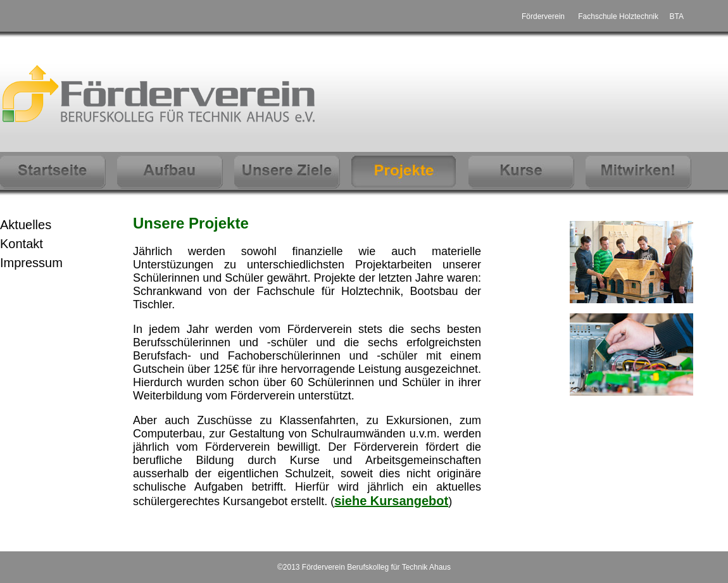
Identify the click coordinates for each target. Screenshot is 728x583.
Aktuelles (26, 225)
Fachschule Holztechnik (618, 16)
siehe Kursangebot (391, 501)
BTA (677, 16)
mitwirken (644, 171)
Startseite (59, 171)
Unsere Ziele (293, 171)
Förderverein (543, 16)
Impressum (31, 263)
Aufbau (176, 171)
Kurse (527, 171)
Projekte (410, 171)
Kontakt (22, 244)
